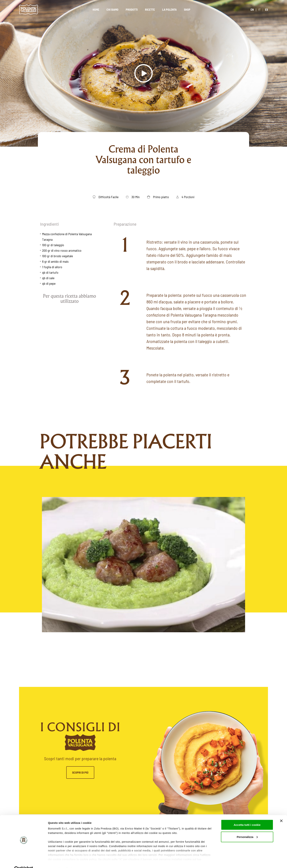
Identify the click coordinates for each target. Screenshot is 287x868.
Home (96, 9)
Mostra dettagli (58, 861)
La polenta (169, 9)
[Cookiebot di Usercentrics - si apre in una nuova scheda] (24, 861)
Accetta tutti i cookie (247, 817)
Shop (187, 9)
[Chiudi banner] (281, 813)
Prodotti (132, 9)
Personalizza (247, 829)
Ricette (150, 9)
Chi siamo (112, 9)
